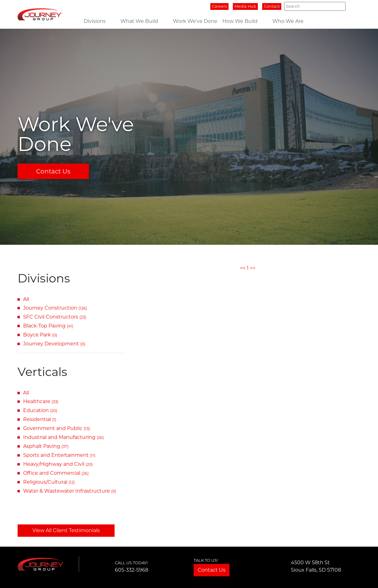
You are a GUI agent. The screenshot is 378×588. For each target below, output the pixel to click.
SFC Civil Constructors (55, 317)
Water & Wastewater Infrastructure (70, 491)
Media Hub (245, 6)
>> (253, 268)
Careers (219, 6)
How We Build (240, 21)
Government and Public (57, 428)
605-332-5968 (132, 570)
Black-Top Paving (48, 326)
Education (40, 410)
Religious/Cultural (49, 482)
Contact (272, 6)
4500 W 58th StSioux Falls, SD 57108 (316, 566)
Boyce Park (40, 335)
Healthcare (41, 401)
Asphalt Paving (46, 446)
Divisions (95, 21)
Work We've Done (195, 21)
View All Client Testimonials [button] (66, 530)
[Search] (315, 6)
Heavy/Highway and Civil (58, 464)
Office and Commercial (56, 473)
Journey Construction (55, 308)
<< (243, 268)
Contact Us (53, 171)
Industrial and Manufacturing (63, 437)
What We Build (139, 21)
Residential (40, 419)
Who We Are (288, 21)
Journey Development (54, 344)
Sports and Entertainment (59, 455)
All (26, 299)
